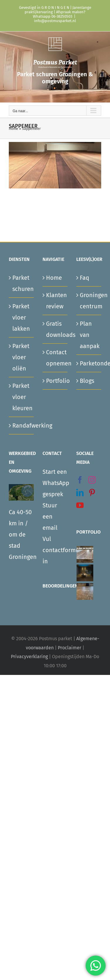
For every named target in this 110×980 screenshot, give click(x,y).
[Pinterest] (92, 493)
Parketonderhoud (89, 363)
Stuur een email (50, 517)
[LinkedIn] (80, 493)
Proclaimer (70, 648)
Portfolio (55, 381)
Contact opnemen (55, 358)
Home (13, 129)
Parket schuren (22, 283)
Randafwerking (22, 426)
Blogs (87, 381)
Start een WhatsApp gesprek (55, 483)
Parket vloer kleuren (22, 397)
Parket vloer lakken (21, 317)
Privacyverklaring (29, 657)
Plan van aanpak (89, 335)
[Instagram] (92, 480)
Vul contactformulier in (55, 550)
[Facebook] (80, 480)
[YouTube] (80, 505)
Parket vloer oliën (21, 357)
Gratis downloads (55, 329)
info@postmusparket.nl (55, 21)
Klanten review (55, 301)
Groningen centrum (89, 301)
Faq (84, 278)
